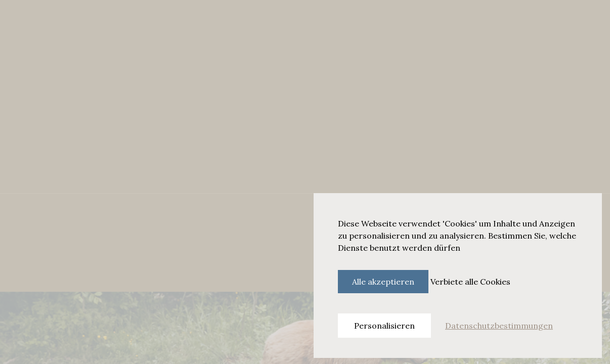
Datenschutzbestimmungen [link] (499, 326)
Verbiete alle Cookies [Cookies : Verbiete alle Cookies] (470, 282)
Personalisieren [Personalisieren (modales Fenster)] (384, 326)
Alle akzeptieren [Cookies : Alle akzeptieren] (383, 282)
